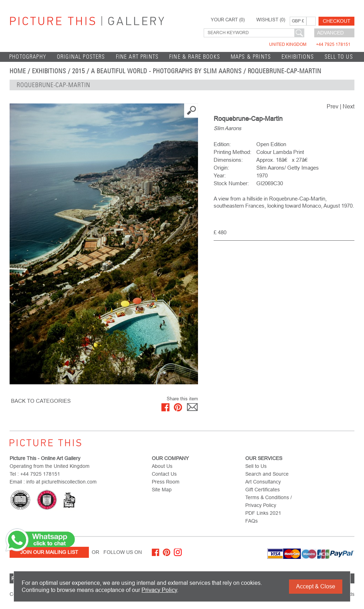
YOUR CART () (228, 20)
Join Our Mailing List (49, 552)
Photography (28, 57)
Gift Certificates (263, 490)
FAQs (251, 521)
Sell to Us (339, 57)
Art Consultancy (263, 482)
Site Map (162, 490)
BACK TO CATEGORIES (41, 401)
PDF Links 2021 (263, 513)
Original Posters (81, 57)
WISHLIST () (271, 20)
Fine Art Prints (137, 57)
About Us (162, 466)
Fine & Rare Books (195, 57)
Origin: (221, 168)
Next (349, 106)
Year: (220, 175)
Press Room (166, 482)
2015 (79, 71)
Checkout (337, 21)
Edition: (222, 144)
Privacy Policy (159, 590)
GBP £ (298, 21)
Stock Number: (231, 183)
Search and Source (267, 474)
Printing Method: (232, 152)
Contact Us (164, 474)
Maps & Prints (251, 57)
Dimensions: (228, 160)
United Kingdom (310, 44)
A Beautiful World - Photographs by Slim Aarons (166, 71)
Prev (333, 106)
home (18, 71)
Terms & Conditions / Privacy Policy (269, 501)
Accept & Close (316, 586)
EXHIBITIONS (298, 57)
